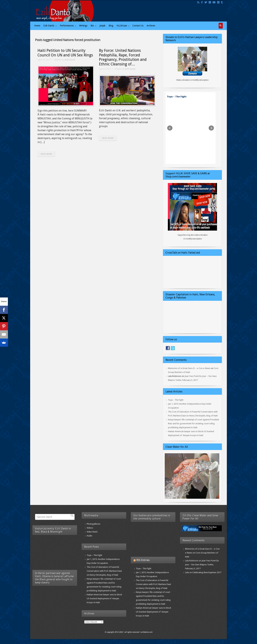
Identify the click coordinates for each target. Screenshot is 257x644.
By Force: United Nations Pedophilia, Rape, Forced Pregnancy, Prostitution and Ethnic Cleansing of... (123, 57)
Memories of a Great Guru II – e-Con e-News (189, 368)
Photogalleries (94, 524)
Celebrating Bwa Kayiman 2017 (207, 572)
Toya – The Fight (177, 97)
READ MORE (46, 154)
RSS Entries (143, 560)
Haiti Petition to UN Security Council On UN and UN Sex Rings (65, 53)
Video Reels (92, 532)
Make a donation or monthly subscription (192, 80)
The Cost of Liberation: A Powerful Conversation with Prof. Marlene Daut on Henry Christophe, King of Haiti (104, 571)
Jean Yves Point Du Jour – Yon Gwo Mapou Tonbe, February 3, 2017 (202, 565)
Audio (89, 536)
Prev (170, 128)
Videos (90, 528)
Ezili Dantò (70, 60)
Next (211, 128)
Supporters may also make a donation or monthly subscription (193, 237)
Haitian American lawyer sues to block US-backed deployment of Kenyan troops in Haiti (104, 598)
